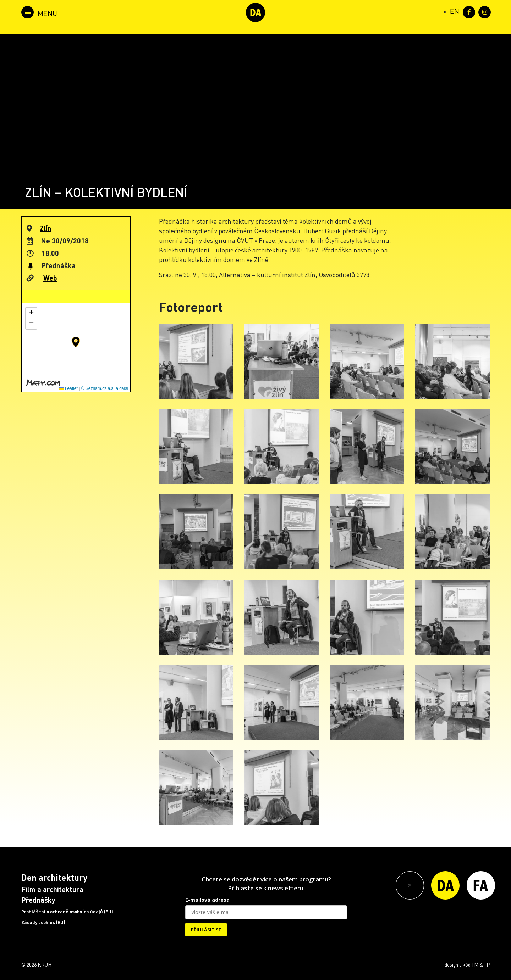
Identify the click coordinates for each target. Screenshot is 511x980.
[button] (76, 342)
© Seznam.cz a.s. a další (105, 388)
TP (487, 964)
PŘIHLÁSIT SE (206, 930)
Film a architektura (52, 889)
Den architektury (54, 877)
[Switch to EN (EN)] (455, 11)
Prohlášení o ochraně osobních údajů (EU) (67, 912)
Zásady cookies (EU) (43, 922)
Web (50, 278)
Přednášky (38, 900)
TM (475, 964)
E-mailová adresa (207, 900)
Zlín (46, 228)
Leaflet (68, 388)
